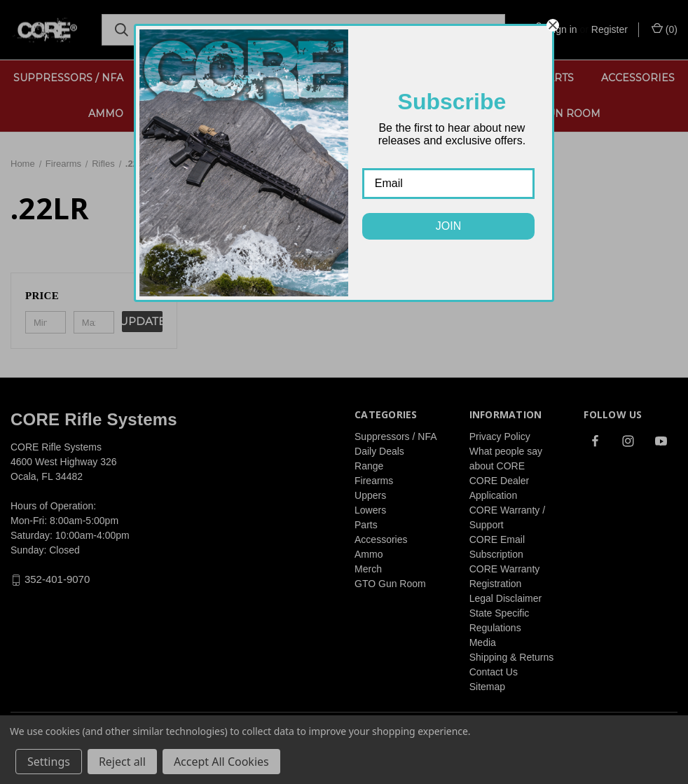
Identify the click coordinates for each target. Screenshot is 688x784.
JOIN (448, 226)
